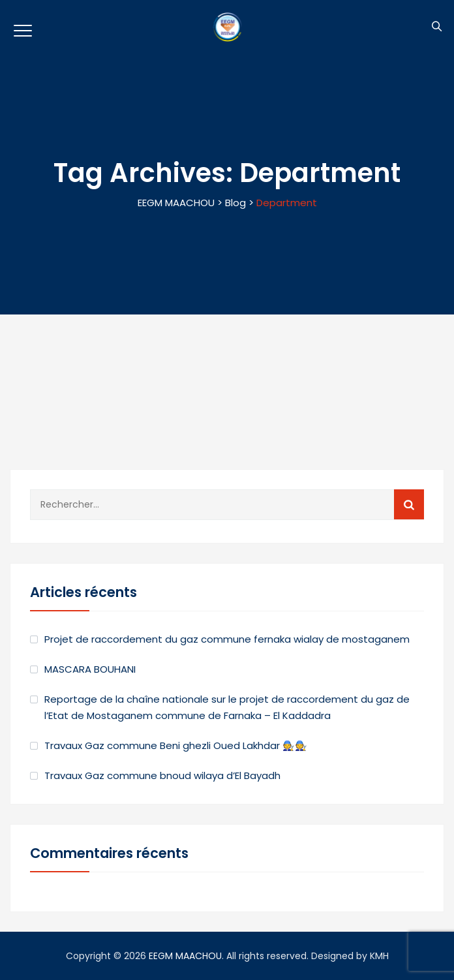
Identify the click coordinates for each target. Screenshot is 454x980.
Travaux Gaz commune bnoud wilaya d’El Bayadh (162, 775)
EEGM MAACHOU (185, 956)
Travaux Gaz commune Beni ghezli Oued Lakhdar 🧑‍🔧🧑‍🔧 (176, 745)
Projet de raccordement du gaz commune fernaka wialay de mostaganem (227, 639)
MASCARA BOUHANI (90, 669)
